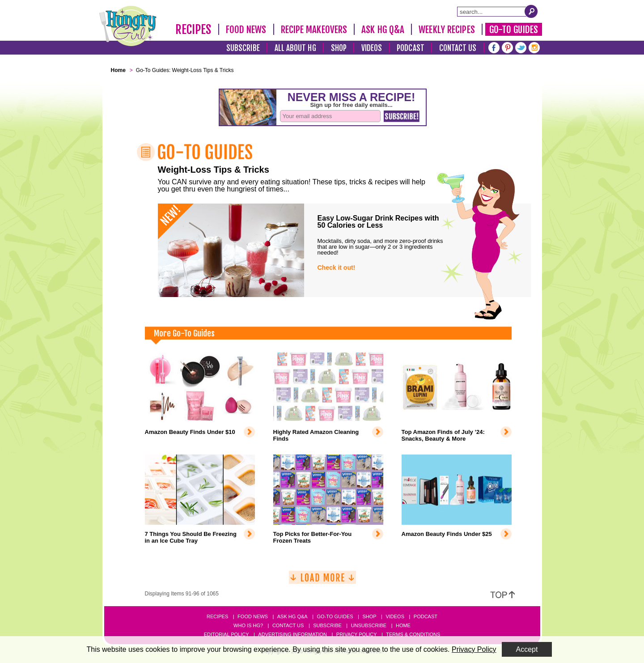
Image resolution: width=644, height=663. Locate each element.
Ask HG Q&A (383, 30)
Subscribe (243, 48)
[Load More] (322, 581)
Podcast (411, 48)
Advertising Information (292, 634)
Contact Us (458, 48)
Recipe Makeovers (314, 30)
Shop (339, 48)
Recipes (193, 30)
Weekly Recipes (447, 30)
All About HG (295, 48)
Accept (527, 649)
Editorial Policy (227, 634)
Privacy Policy (357, 634)
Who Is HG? (248, 625)
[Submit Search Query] (531, 11)
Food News (246, 30)
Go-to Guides (335, 616)
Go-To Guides (514, 30)
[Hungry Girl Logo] (128, 26)
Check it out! (337, 268)
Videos (372, 48)
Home (403, 625)
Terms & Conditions (413, 634)
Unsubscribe (369, 625)
